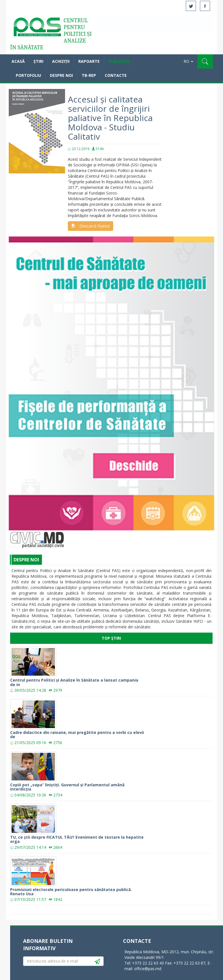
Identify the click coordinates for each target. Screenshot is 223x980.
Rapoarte (89, 61)
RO (188, 61)
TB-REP (89, 75)
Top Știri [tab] (111, 638)
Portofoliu (28, 75)
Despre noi (61, 75)
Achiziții (61, 61)
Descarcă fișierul (91, 226)
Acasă (37, 28)
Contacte (116, 75)
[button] (205, 61)
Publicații (119, 61)
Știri (38, 61)
